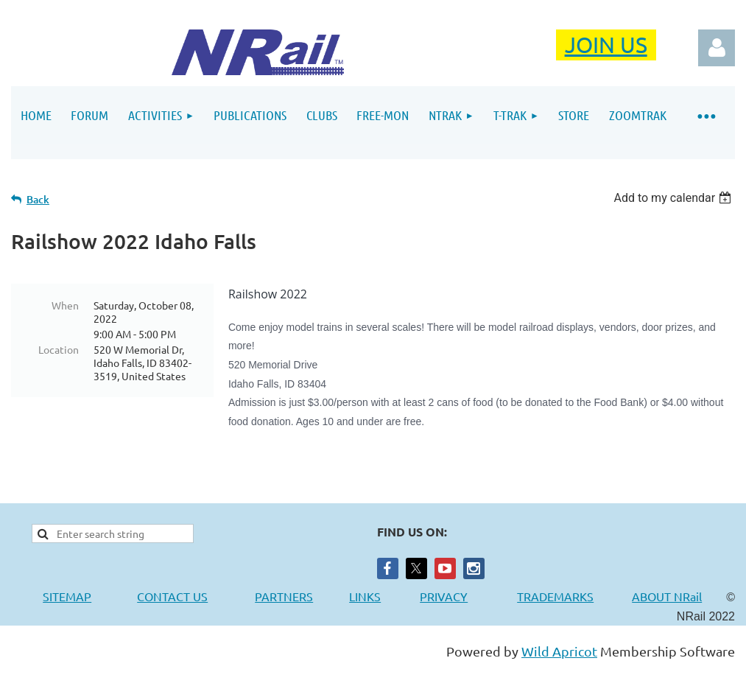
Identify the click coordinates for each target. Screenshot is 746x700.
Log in (717, 48)
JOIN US (606, 45)
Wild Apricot (559, 651)
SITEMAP (67, 596)
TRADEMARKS (563, 596)
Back (38, 199)
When (65, 305)
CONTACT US (172, 596)
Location (59, 349)
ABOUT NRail (667, 596)
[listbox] (674, 198)
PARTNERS (302, 596)
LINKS (365, 596)
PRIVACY (444, 596)
